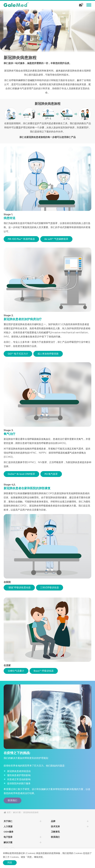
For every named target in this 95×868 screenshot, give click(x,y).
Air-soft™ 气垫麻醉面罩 (57, 239)
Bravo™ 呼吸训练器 (45, 671)
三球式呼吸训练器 (51, 588)
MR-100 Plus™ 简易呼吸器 (22, 239)
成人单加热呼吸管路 (49, 354)
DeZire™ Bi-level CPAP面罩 (22, 474)
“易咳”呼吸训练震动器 (20, 588)
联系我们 (13, 800)
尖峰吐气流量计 (16, 671)
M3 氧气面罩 (52, 474)
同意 (10, 863)
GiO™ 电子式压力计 (18, 354)
